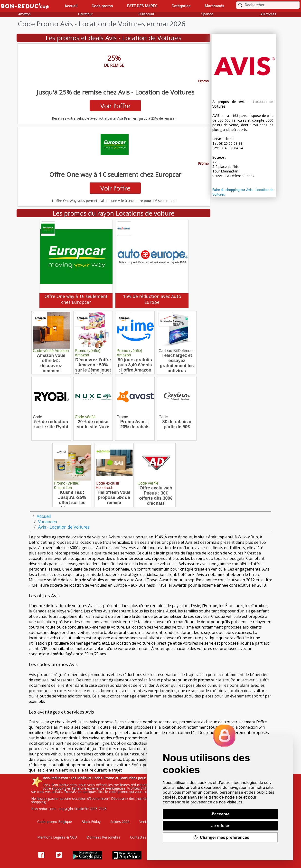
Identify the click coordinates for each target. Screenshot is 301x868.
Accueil (71, 6)
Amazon (24, 14)
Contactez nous (142, 837)
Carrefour (85, 14)
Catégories (181, 6)
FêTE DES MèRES (142, 6)
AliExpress (268, 14)
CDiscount (146, 14)
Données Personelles (103, 837)
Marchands (215, 6)
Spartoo (207, 14)
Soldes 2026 (120, 822)
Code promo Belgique (55, 822)
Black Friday (91, 822)
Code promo (102, 6)
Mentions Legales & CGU (57, 837)
